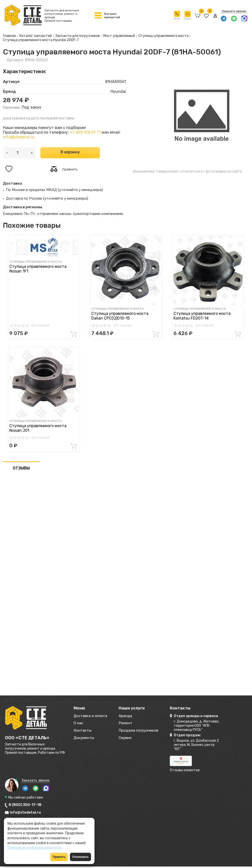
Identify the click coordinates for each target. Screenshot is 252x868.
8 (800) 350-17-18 (25, 805)
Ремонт (129, 724)
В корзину (70, 152)
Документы (85, 739)
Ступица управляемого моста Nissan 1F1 (38, 269)
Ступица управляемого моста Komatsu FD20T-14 (202, 316)
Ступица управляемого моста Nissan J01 (38, 428)
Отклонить (80, 857)
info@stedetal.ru (19, 137)
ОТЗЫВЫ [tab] (21, 468)
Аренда (129, 716)
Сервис (129, 739)
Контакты (83, 731)
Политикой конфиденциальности (34, 848)
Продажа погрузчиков (143, 731)
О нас (79, 724)
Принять (59, 857)
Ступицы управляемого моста (35, 262)
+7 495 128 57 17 (85, 132)
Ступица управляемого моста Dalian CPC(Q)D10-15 (120, 316)
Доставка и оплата (92, 716)
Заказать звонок (234, 11)
